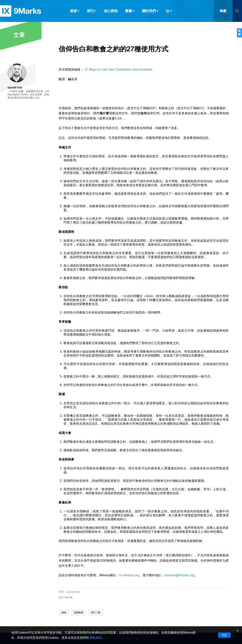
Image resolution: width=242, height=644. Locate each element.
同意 (224, 635)
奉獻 (223, 11)
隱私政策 (96, 638)
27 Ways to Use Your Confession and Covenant (118, 70)
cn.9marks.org (129, 575)
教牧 (64, 612)
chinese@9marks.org (179, 575)
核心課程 (111, 11)
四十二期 (96, 612)
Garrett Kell (73, 592)
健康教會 (79, 612)
